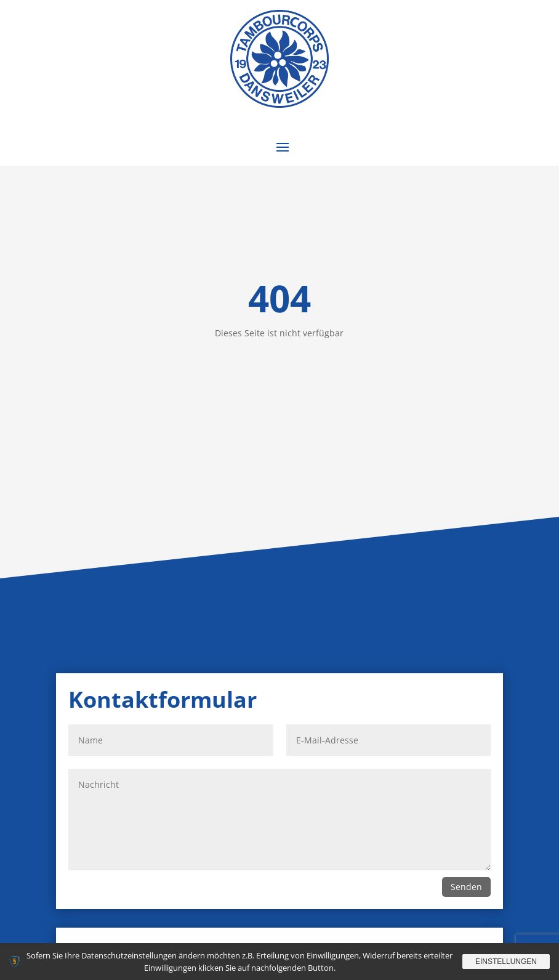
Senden (466, 887)
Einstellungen (506, 962)
